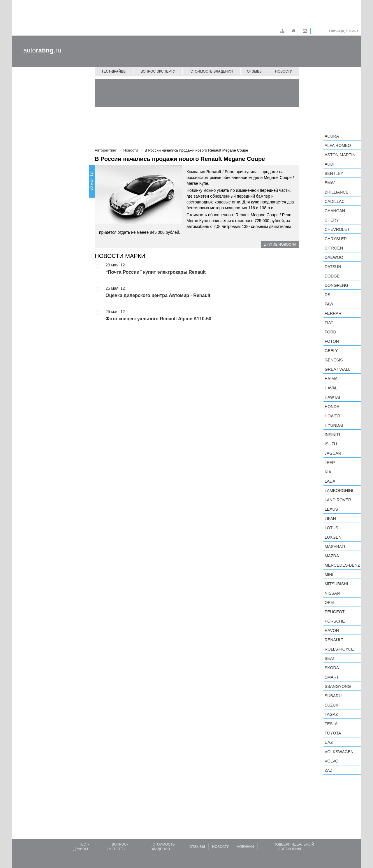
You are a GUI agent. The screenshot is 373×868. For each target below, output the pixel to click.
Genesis (334, 360)
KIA (328, 472)
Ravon (332, 630)
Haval (331, 388)
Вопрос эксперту (158, 71)
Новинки (245, 847)
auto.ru (42, 50)
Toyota (333, 733)
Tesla (331, 724)
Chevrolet (337, 229)
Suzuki (332, 705)
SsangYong (338, 686)
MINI (329, 574)
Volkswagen (339, 752)
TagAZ (331, 714)
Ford (330, 332)
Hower (332, 416)
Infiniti (332, 435)
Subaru (333, 696)
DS (327, 295)
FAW (329, 304)
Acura (332, 136)
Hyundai (334, 425)
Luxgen (333, 537)
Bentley (334, 173)
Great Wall (337, 369)
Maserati (335, 547)
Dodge (332, 276)
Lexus (331, 509)
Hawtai (332, 397)
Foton (332, 341)
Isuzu (331, 444)
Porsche (335, 621)
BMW (330, 183)
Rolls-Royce (339, 649)
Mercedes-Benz (342, 565)
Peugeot (335, 612)
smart (332, 677)
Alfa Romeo (338, 145)
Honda (332, 407)
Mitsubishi (336, 584)
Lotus (331, 528)
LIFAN (330, 519)
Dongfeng (336, 285)
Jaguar (333, 453)
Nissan (332, 593)
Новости (284, 71)
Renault (334, 640)
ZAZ (328, 770)
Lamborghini (339, 491)
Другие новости (280, 245)
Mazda (332, 556)
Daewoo (334, 257)
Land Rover (338, 500)
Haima (331, 379)
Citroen (334, 248)
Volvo (331, 761)
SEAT (330, 658)
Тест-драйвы (114, 71)
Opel (330, 602)
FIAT (329, 323)
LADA (330, 481)
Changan (335, 211)
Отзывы (255, 71)
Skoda (332, 668)
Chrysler (336, 239)
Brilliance (337, 192)
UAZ (329, 742)
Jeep (330, 463)
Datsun (333, 267)
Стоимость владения (211, 71)
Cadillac (335, 201)
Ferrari (334, 313)
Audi (329, 164)
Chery (332, 220)
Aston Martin (340, 155)
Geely (331, 351)
